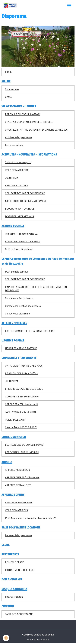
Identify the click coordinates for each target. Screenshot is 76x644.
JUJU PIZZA (12, 178)
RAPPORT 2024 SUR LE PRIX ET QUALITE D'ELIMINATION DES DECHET (36, 289)
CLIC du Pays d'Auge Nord (19, 249)
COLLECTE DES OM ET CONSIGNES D (25, 193)
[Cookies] (6, 638)
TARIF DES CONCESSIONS (19, 614)
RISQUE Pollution (14, 597)
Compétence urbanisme (17, 314)
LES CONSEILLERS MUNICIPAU (22, 452)
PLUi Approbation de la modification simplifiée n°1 (31, 518)
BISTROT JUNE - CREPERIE (20, 570)
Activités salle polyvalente (18, 137)
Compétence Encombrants (19, 298)
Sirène (8, 97)
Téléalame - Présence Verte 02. (21, 234)
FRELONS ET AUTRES (17, 186)
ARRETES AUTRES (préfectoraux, (22, 478)
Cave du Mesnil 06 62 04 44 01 (21, 427)
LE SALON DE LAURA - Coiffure (22, 373)
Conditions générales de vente (38, 635)
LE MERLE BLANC (15, 562)
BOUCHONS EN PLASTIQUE (20, 209)
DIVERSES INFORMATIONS (20, 216)
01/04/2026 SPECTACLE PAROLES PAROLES (29, 122)
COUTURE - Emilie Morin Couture (22, 397)
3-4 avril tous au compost (18, 162)
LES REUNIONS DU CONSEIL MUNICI (25, 445)
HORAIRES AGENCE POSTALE (21, 348)
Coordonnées (12, 89)
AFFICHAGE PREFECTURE (19, 503)
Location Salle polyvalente (18, 535)
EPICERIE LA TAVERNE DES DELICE (24, 389)
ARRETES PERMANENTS (18, 485)
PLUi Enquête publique (17, 272)
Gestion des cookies (38, 640)
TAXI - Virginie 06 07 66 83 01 (21, 412)
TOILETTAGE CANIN (16, 420)
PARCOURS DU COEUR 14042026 (23, 114)
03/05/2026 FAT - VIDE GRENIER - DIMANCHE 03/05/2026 (36, 130)
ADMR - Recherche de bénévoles (22, 242)
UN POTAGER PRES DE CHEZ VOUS (24, 366)
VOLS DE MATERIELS (16, 170)
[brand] (11, 6)
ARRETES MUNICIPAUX (18, 470)
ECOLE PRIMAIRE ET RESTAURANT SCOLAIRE (30, 331)
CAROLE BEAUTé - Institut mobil (22, 404)
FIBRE (8, 72)
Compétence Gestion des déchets (23, 306)
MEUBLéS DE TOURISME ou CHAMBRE (26, 201)
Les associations (14, 145)
